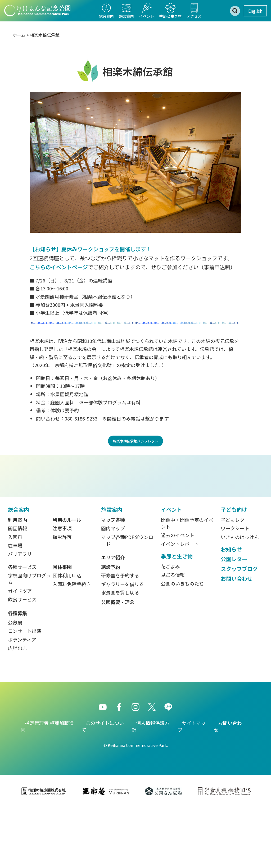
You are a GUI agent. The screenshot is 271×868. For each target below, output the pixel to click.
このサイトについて (103, 786)
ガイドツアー (22, 651)
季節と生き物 (177, 616)
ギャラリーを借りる (123, 644)
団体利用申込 (67, 635)
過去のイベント (178, 595)
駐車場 (15, 605)
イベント (171, 569)
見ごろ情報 (173, 635)
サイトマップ (192, 786)
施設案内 (112, 569)
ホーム (19, 35)
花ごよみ (170, 626)
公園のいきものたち (182, 643)
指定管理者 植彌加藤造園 (47, 786)
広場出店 (17, 708)
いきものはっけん (240, 597)
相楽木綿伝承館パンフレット (135, 441)
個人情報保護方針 (151, 786)
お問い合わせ (237, 638)
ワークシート (235, 588)
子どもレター (235, 579)
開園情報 (17, 588)
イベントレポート (180, 604)
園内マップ (113, 588)
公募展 (15, 682)
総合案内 (19, 569)
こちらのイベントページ (59, 267)
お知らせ (231, 609)
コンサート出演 (25, 691)
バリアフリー (22, 614)
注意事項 (62, 588)
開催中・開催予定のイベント (187, 583)
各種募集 (17, 673)
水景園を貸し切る (120, 652)
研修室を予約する (120, 635)
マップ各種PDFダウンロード (127, 600)
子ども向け (234, 569)
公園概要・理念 (118, 662)
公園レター (234, 619)
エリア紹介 (113, 617)
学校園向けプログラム (29, 639)
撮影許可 (62, 597)
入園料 (15, 597)
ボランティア (22, 699)
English (255, 11)
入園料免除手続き (72, 644)
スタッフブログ (239, 629)
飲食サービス (22, 659)
